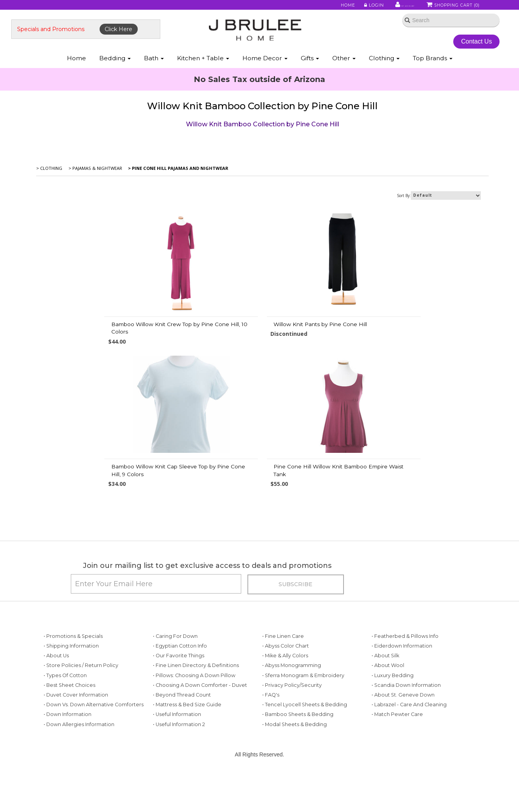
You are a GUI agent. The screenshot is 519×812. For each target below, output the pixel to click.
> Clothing (51, 190)
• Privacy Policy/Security (292, 729)
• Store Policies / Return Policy (81, 710)
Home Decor (265, 77)
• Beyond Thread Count (182, 739)
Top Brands (433, 77)
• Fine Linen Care (283, 680)
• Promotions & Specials (73, 680)
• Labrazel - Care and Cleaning (409, 748)
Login (351, 7)
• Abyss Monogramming (292, 710)
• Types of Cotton (65, 719)
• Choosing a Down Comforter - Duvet (200, 729)
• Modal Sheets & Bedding (295, 768)
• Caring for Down (175, 680)
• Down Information (68, 759)
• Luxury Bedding (393, 719)
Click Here (145, 42)
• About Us (56, 699)
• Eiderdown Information (402, 690)
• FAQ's (271, 739)
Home (326, 7)
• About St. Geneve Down (403, 739)
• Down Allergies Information (79, 768)
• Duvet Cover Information (76, 739)
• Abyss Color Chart (286, 690)
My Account (388, 7)
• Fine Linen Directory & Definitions (196, 710)
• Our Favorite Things (179, 699)
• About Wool (388, 710)
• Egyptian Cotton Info (180, 690)
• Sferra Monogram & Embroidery (303, 719)
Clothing (384, 77)
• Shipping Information (71, 690)
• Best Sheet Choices (69, 729)
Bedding (115, 77)
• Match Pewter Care (397, 759)
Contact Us (458, 54)
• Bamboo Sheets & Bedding (298, 759)
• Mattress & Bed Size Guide (187, 748)
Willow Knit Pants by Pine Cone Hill (250, 346)
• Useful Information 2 (179, 768)
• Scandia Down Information (406, 729)
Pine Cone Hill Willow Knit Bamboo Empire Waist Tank (261, 492)
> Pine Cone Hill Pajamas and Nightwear (179, 190)
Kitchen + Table (203, 77)
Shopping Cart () (454, 7)
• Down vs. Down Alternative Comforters (94, 748)
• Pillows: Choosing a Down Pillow (194, 719)
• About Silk (385, 699)
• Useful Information (177, 759)
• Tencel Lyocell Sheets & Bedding (305, 748)
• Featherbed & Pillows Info (405, 680)
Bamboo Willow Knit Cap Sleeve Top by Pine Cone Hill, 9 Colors (414, 349)
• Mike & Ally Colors (285, 699)
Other (344, 77)
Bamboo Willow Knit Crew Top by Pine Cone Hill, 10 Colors (111, 349)
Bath (154, 77)
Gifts (310, 77)
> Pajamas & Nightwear (96, 190)
